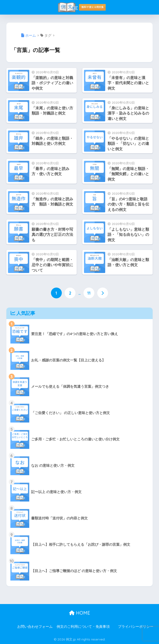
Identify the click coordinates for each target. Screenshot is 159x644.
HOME (80, 613)
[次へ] (103, 293)
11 (89, 293)
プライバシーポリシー (136, 626)
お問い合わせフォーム (35, 626)
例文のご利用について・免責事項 (83, 626)
